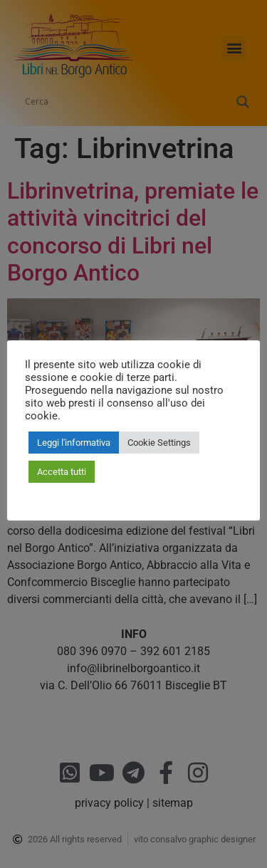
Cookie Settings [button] (159, 443)
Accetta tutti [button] (62, 472)
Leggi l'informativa (74, 443)
